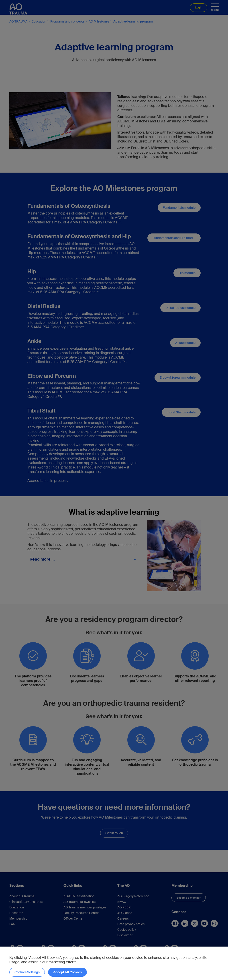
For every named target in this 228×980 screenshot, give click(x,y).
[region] (114, 963)
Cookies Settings (27, 972)
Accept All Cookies (67, 972)
